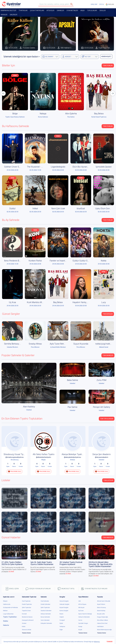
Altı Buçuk (81, 607)
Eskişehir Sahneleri (46, 623)
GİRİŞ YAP (94, 4)
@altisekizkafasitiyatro (44, 457)
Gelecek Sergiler (64, 604)
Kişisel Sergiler (64, 607)
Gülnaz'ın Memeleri (84, 617)
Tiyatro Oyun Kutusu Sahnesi (15, 117)
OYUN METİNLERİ (72, 10)
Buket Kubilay (101, 611)
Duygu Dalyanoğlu (103, 617)
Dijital (61, 623)
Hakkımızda (7, 604)
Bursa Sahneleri (45, 617)
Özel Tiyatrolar (26, 601)
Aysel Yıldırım (101, 604)
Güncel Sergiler (64, 601)
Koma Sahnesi (43, 117)
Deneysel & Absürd (28, 620)
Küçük (80, 630)
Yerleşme (62, 626)
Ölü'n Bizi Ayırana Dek (82, 167)
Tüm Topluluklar (107, 419)
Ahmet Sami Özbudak (104, 601)
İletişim (5, 601)
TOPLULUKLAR (92, 10)
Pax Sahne (71, 117)
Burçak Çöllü (101, 614)
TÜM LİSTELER (108, 480)
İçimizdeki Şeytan (104, 167)
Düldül (12, 209)
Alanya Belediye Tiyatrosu (73, 454)
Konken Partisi (35, 261)
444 (79, 601)
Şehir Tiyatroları (27, 607)
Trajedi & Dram (26, 611)
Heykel (62, 617)
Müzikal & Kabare (27, 617)
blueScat (81, 209)
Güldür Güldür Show (82, 261)
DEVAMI (11, 572)
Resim (61, 614)
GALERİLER (14, 15)
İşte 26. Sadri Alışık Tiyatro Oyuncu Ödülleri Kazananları (42, 563)
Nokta (104, 261)
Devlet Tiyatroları (27, 604)
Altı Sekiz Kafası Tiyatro (44, 454)
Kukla (24, 626)
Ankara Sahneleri (46, 614)
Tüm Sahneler (108, 355)
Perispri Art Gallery (102, 407)
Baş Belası (99, 114)
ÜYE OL (102, 4)
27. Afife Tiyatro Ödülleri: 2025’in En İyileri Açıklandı (12, 563)
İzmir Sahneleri (45, 620)
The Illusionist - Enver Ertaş (39, 167)
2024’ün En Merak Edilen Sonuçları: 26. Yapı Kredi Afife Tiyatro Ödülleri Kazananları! (101, 564)
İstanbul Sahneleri (46, 611)
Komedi (24, 614)
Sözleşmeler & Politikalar (11, 607)
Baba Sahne (72, 380)
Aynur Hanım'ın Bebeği (85, 614)
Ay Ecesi (81, 611)
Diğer (61, 630)
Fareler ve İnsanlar (58, 261)
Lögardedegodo (58, 167)
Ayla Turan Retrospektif (60, 344)
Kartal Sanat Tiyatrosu (99, 117)
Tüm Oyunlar (108, 66)
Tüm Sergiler (108, 314)
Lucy (104, 302)
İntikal (35, 209)
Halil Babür (100, 626)
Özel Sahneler (45, 601)
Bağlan (110, 4)
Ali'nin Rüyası (82, 604)
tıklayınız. (97, 642)
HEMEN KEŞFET (106, 57)
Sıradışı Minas (35, 344)
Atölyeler (50, 10)
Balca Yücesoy (101, 607)
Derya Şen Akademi (101, 454)
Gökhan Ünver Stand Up (15, 167)
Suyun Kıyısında (81, 344)
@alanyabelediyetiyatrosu (72, 457)
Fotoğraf (62, 620)
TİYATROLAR (23, 10)
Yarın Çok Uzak (58, 209)
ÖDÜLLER (103, 10)
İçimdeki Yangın (83, 623)
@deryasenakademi (102, 457)
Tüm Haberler (108, 538)
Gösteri (24, 623)
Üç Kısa (12, 302)
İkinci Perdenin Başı (13, 261)
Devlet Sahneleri (45, 604)
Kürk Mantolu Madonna (38, 302)
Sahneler (60, 10)
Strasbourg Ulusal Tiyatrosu (16, 454)
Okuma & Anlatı (27, 630)
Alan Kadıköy (29, 407)
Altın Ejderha (71, 114)
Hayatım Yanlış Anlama (83, 302)
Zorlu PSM (101, 380)
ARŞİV (83, 10)
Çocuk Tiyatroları (37, 10)
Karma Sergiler (64, 611)
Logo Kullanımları (8, 614)
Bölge (15, 114)
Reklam (5, 611)
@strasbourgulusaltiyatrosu (15, 457)
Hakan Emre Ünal (102, 623)
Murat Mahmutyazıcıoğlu (104, 630)
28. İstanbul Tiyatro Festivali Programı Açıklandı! (71, 563)
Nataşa (43, 114)
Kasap (80, 626)
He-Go (80, 620)
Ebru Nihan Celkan (103, 620)
